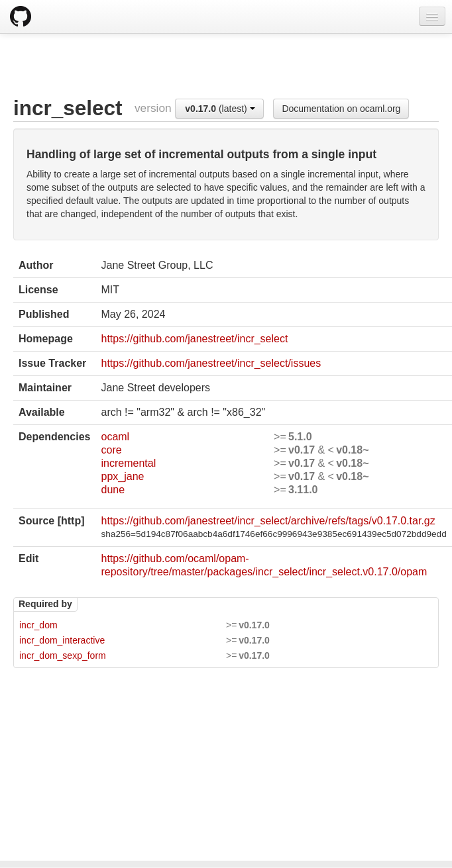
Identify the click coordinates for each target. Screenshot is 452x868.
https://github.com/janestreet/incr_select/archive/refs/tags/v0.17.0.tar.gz (268, 521)
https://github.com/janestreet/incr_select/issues (211, 363)
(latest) (220, 109)
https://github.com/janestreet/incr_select (194, 339)
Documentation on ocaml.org (341, 109)
